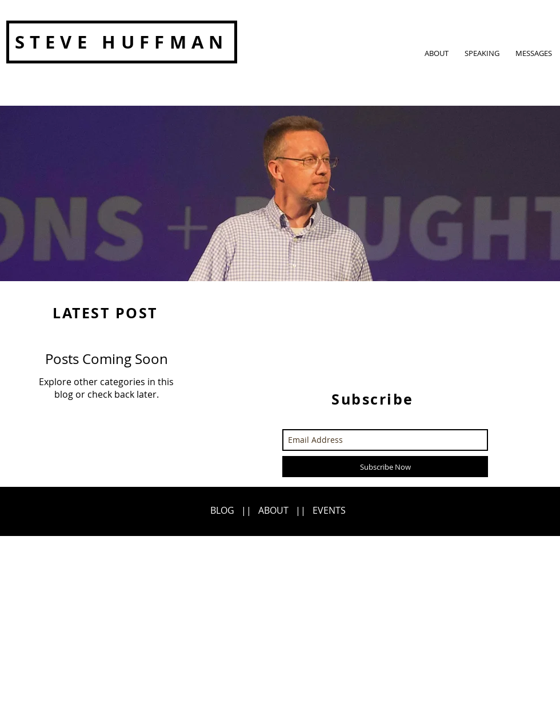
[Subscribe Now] (385, 467)
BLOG (222, 510)
